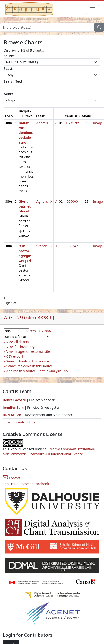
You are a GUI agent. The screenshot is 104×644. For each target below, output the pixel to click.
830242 (72, 246)
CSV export (15, 356)
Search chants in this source (28, 361)
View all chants (18, 342)
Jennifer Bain (14, 407)
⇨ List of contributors (19, 422)
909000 (72, 201)
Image (98, 123)
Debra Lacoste (14, 400)
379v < (35, 331)
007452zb (72, 123)
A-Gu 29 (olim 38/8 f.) (29, 317)
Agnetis (42, 123)
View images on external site (28, 351)
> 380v (47, 331)
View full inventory (21, 347)
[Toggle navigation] (92, 9)
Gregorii (42, 246)
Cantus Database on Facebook (26, 484)
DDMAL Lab (12, 415)
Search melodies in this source (30, 366)
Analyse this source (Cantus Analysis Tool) (38, 371)
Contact (12, 478)
